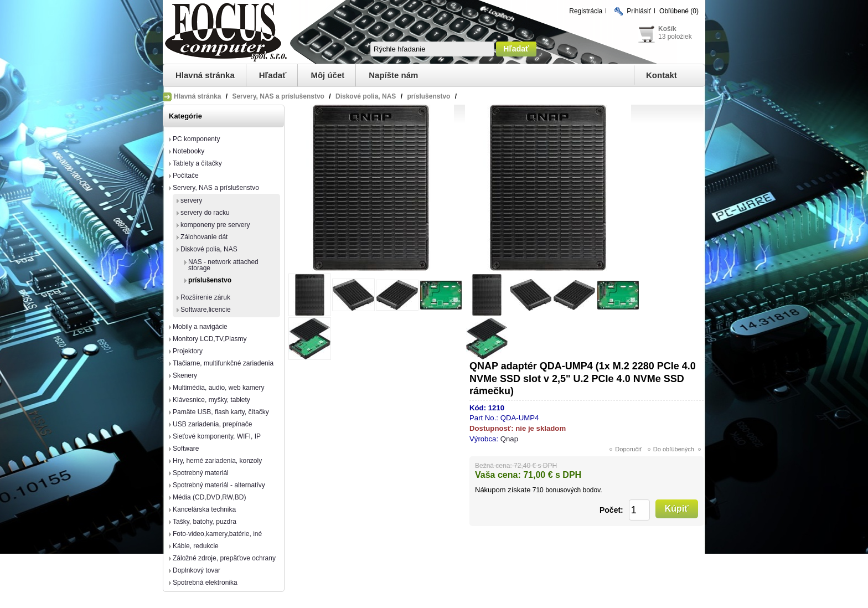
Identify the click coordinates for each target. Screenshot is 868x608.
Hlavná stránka (205, 75)
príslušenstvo (210, 280)
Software (186, 449)
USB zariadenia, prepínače (212, 424)
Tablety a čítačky (197, 163)
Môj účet (327, 75)
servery (191, 200)
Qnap (509, 439)
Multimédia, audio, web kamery (218, 388)
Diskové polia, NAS (209, 249)
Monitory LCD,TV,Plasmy (210, 339)
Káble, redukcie (196, 546)
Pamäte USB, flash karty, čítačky (221, 412)
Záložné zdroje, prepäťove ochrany (224, 558)
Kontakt (662, 75)
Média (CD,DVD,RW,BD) (209, 497)
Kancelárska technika (204, 509)
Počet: (611, 510)
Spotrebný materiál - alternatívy (219, 485)
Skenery (185, 375)
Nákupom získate (503, 490)
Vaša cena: (498, 475)
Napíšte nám (393, 75)
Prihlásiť (639, 11)
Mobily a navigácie (200, 327)
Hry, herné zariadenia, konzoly (217, 461)
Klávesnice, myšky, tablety (211, 400)
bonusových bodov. (574, 490)
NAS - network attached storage (223, 265)
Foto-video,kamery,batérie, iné (217, 534)
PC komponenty (196, 139)
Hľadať (273, 75)
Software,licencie (206, 310)
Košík (667, 29)
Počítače (186, 176)
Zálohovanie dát (204, 237)
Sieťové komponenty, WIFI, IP (217, 436)
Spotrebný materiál (201, 473)
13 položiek (675, 37)
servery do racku (205, 213)
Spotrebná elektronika (205, 583)
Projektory (188, 351)
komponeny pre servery (215, 225)
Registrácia (586, 11)
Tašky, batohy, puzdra (205, 522)
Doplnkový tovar (197, 570)
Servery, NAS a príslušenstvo (216, 188)
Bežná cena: (494, 466)
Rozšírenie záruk (205, 297)
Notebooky (188, 151)
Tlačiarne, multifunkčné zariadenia (223, 363)
